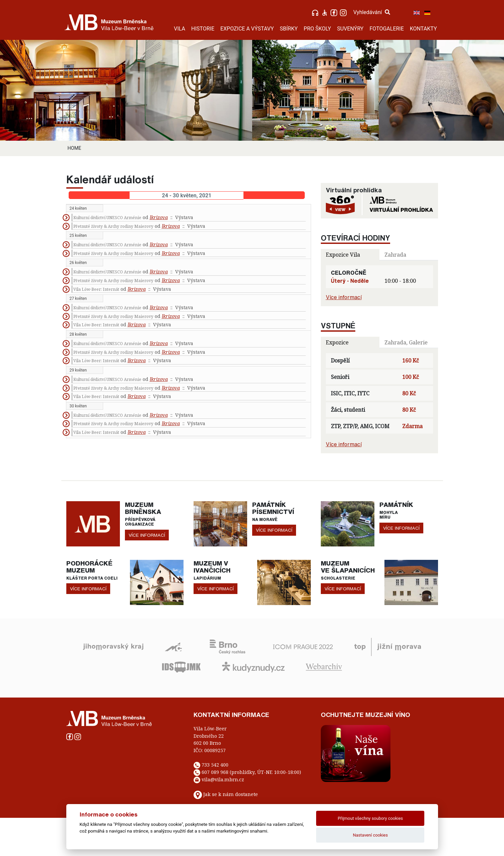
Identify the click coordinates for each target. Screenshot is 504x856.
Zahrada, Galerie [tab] (406, 342)
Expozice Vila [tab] (343, 255)
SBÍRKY (289, 29)
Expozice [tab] (337, 342)
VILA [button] (179, 29)
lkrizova (159, 217)
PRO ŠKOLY (317, 29)
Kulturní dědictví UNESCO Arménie (107, 218)
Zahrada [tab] (395, 255)
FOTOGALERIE (386, 29)
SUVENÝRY (350, 29)
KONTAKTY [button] (423, 29)
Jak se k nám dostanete (231, 794)
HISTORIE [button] (203, 29)
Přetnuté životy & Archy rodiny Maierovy (113, 226)
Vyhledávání (372, 12)
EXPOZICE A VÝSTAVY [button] (247, 29)
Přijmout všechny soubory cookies (371, 818)
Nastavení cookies (370, 835)
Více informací (344, 297)
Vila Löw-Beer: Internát (96, 289)
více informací (147, 535)
